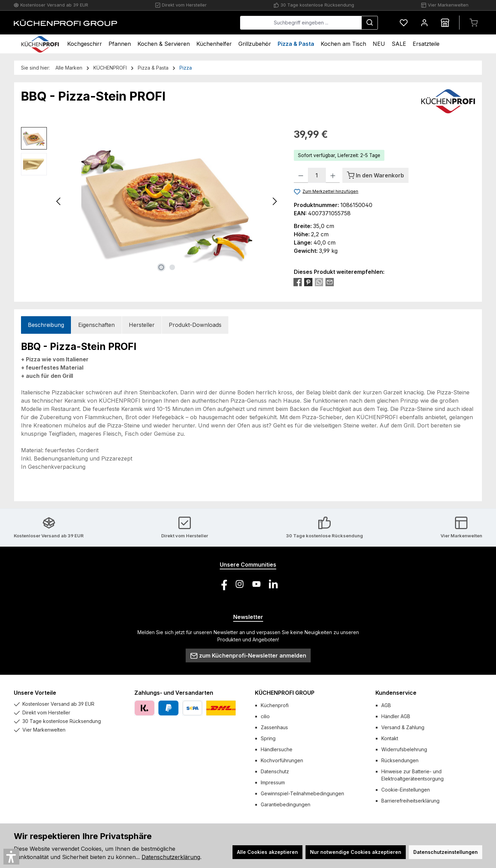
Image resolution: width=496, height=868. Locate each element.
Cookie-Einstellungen (406, 790)
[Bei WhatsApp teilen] (319, 282)
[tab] (46, 325)
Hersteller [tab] (142, 325)
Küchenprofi (275, 705)
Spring (268, 738)
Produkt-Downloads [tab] (195, 325)
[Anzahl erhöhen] (333, 175)
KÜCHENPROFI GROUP (285, 693)
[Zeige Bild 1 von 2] (161, 267)
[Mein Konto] (424, 23)
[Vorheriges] (59, 201)
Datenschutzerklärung (171, 857)
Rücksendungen (400, 760)
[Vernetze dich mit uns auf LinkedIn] (273, 584)
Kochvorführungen (282, 760)
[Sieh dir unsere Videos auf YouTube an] (256, 584)
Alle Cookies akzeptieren (267, 852)
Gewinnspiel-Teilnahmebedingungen (302, 793)
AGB (386, 705)
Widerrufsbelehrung (404, 749)
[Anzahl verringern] (301, 175)
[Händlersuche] (445, 23)
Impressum (273, 782)
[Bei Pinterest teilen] (308, 282)
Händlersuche (277, 749)
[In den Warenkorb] (375, 175)
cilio (265, 716)
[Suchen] (370, 23)
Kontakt (390, 738)
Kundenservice (396, 693)
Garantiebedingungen (286, 804)
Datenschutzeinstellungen (446, 852)
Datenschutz (275, 771)
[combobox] (301, 23)
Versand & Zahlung (403, 727)
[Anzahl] (317, 175)
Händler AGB (396, 716)
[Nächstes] (275, 201)
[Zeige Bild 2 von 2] (172, 267)
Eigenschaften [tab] (96, 325)
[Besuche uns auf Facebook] (223, 584)
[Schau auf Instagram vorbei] (240, 584)
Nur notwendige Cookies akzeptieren (356, 852)
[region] (151, 201)
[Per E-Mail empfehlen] (330, 282)
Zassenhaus (274, 727)
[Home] (40, 44)
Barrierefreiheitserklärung (410, 801)
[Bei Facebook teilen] (298, 282)
